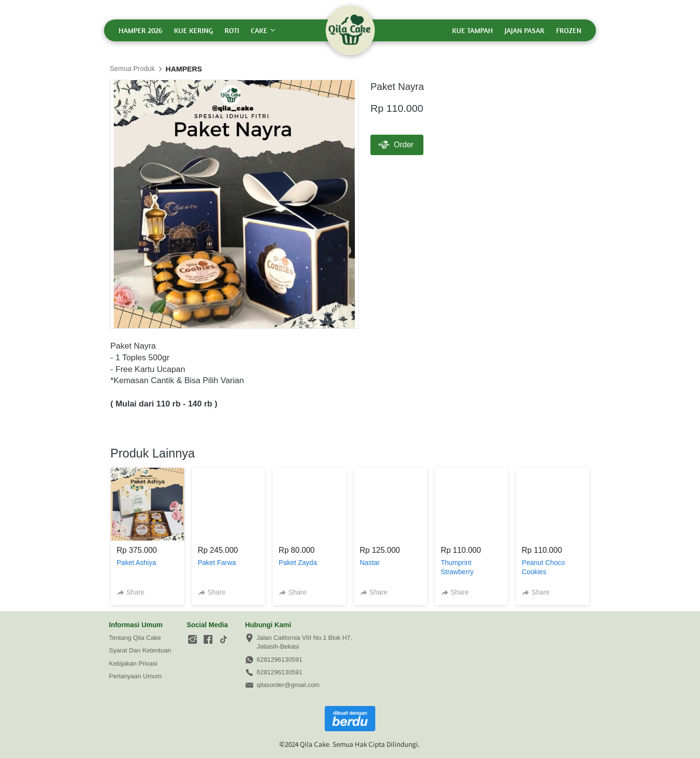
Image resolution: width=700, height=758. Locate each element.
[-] (192, 640)
